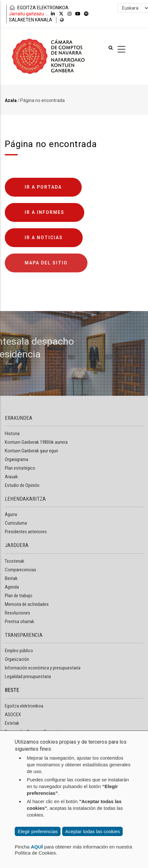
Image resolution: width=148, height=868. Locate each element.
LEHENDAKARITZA (25, 499)
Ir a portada (43, 187)
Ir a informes (45, 212)
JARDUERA (17, 545)
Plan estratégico (20, 468)
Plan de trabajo (19, 596)
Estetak (12, 723)
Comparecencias (21, 570)
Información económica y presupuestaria (43, 668)
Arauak (11, 477)
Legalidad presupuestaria (28, 676)
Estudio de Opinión (22, 485)
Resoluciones (17, 613)
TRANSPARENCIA (24, 635)
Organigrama (16, 459)
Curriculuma (16, 523)
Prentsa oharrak (20, 622)
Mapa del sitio (46, 263)
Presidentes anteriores (26, 532)
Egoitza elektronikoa (24, 706)
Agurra (11, 514)
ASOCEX (13, 715)
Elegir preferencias (38, 831)
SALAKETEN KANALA (31, 20)
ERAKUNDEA (19, 418)
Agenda (12, 587)
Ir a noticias (44, 238)
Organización (17, 659)
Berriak (11, 578)
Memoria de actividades (27, 604)
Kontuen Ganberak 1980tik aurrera (36, 442)
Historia (12, 434)
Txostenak (15, 561)
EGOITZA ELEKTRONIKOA (39, 8)
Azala (11, 100)
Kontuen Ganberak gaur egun (31, 451)
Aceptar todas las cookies (92, 831)
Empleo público (19, 651)
